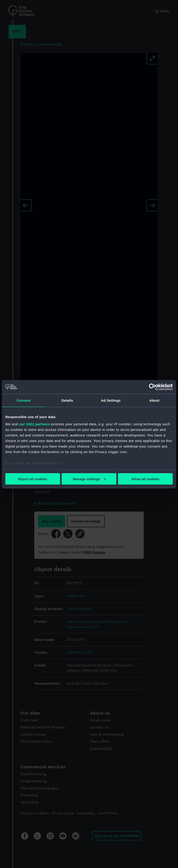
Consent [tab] (24, 400)
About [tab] (154, 400)
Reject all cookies (33, 479)
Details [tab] (67, 400)
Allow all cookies (145, 479)
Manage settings (89, 479)
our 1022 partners (35, 424)
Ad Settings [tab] (111, 400)
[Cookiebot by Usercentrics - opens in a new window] (152, 387)
